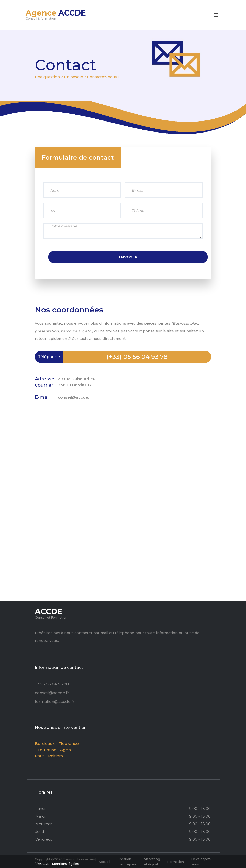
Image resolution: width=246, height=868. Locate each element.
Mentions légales (65, 864)
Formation (176, 862)
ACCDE (44, 864)
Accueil (104, 862)
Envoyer (128, 257)
